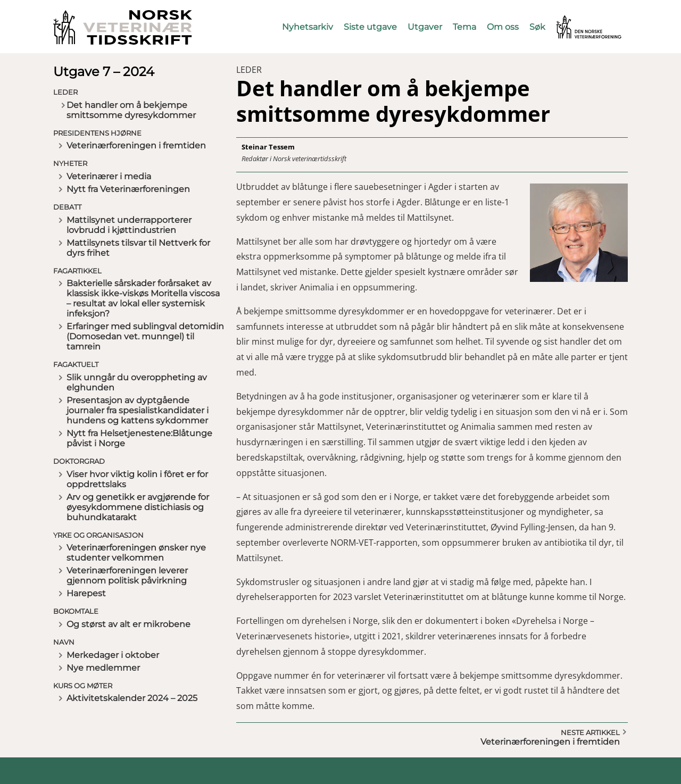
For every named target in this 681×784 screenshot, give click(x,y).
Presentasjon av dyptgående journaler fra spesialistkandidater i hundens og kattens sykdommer (138, 410)
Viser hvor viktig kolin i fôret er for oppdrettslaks (137, 479)
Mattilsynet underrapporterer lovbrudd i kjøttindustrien (129, 225)
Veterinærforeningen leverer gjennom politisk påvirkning (127, 576)
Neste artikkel (590, 732)
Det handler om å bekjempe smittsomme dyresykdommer (131, 110)
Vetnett (572, 20)
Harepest (86, 593)
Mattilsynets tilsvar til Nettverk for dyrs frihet (138, 248)
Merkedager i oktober (113, 655)
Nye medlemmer (103, 668)
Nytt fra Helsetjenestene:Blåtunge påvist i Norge (139, 438)
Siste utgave (370, 27)
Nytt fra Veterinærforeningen (128, 189)
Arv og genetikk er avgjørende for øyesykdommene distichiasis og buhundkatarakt (138, 507)
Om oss (503, 27)
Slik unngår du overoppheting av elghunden (137, 382)
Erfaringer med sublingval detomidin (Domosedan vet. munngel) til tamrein (145, 336)
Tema (464, 27)
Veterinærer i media (109, 176)
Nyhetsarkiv (308, 27)
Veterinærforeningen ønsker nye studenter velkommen (136, 553)
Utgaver (425, 27)
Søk (537, 27)
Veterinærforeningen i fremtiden (136, 145)
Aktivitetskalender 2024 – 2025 (132, 698)
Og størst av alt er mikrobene (128, 624)
